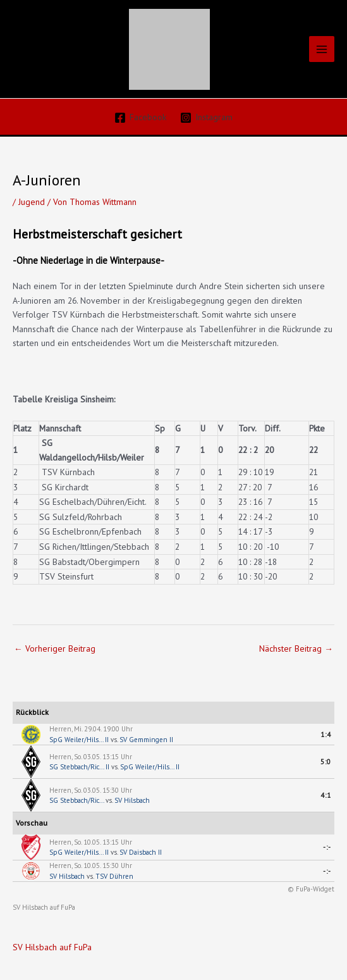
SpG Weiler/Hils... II (79, 740)
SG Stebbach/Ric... (76, 800)
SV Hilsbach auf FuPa (44, 907)
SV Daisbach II (141, 852)
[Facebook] (140, 118)
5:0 (326, 762)
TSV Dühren (114, 876)
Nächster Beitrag (296, 648)
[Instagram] (207, 118)
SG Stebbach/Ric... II (79, 767)
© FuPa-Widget (311, 889)
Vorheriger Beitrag (55, 648)
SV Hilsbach (132, 800)
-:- (327, 847)
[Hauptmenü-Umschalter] (322, 49)
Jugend (32, 202)
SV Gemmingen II (146, 740)
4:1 (326, 795)
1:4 (326, 735)
